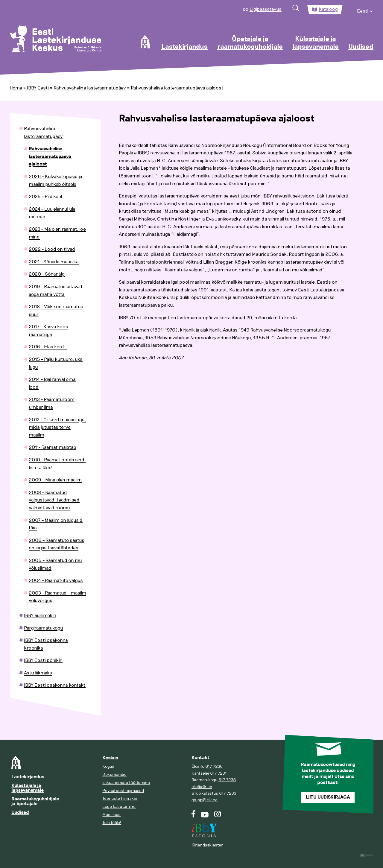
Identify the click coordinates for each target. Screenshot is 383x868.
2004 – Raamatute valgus (56, 580)
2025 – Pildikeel (45, 197)
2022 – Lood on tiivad (52, 249)
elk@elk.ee (202, 787)
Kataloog (328, 9)
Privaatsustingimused (123, 791)
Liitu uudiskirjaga (328, 797)
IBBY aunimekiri (40, 615)
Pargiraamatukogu (44, 628)
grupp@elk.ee (205, 800)
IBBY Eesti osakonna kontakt (55, 685)
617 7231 (218, 773)
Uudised (361, 47)
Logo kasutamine (119, 807)
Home (16, 88)
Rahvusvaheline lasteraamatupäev (90, 88)
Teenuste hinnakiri (120, 798)
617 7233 (228, 793)
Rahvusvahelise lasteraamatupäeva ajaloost (50, 156)
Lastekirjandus (184, 47)
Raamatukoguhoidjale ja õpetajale (35, 801)
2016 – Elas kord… (48, 347)
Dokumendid (114, 774)
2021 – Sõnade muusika (54, 262)
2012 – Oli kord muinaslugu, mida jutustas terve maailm (57, 427)
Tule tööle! (112, 823)
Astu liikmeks (38, 673)
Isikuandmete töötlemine (126, 783)
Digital (367, 855)
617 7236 (214, 766)
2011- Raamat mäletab (53, 447)
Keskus (110, 758)
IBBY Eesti (38, 88)
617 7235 (227, 780)
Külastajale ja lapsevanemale (316, 43)
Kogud (108, 766)
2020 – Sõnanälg (47, 274)
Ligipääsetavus (266, 9)
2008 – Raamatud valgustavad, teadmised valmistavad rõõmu (54, 500)
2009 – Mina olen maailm (55, 480)
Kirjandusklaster (207, 845)
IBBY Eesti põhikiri (43, 660)
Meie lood (111, 815)
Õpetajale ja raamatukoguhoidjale (250, 43)
